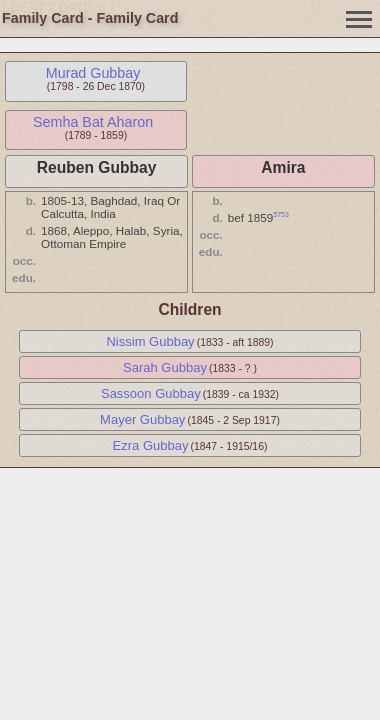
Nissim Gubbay (150, 341)
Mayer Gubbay (142, 419)
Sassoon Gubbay (151, 393)
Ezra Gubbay (151, 445)
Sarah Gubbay (165, 367)
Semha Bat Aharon (93, 122)
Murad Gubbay (93, 73)
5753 (281, 214)
